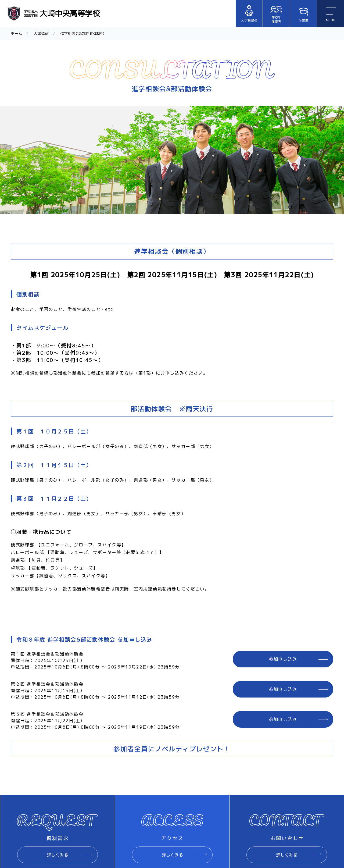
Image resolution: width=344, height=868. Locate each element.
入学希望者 (249, 14)
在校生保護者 (276, 14)
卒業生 (303, 14)
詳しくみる (58, 855)
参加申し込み (283, 659)
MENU (331, 15)
